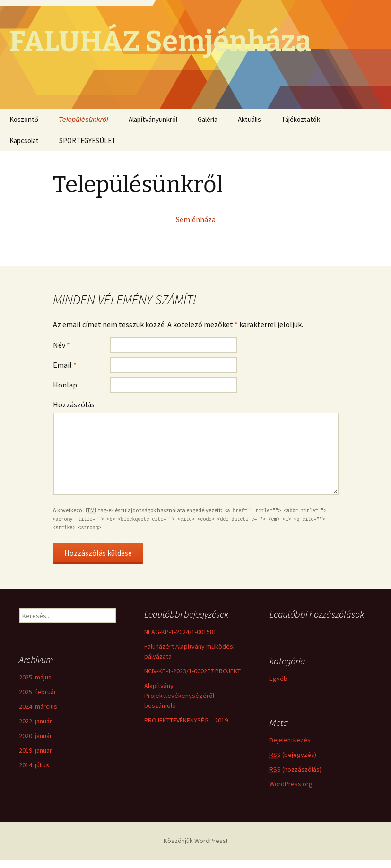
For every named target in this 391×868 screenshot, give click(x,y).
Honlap (65, 385)
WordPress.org (291, 785)
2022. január (35, 721)
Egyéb (278, 680)
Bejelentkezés (290, 741)
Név (61, 345)
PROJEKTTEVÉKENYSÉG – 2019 (186, 720)
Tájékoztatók (301, 119)
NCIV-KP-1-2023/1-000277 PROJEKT (192, 671)
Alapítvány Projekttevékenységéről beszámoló (179, 696)
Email (65, 365)
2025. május (35, 677)
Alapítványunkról (153, 119)
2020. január (35, 736)
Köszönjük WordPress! (195, 841)
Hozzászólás (74, 404)
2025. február (38, 692)
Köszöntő (24, 119)
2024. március (38, 706)
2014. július (34, 765)
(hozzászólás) (295, 771)
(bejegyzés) (293, 756)
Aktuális (249, 119)
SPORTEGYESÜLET (87, 141)
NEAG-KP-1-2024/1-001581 (180, 632)
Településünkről (83, 119)
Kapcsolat (24, 141)
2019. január (35, 750)
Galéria (208, 119)
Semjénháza (196, 219)
